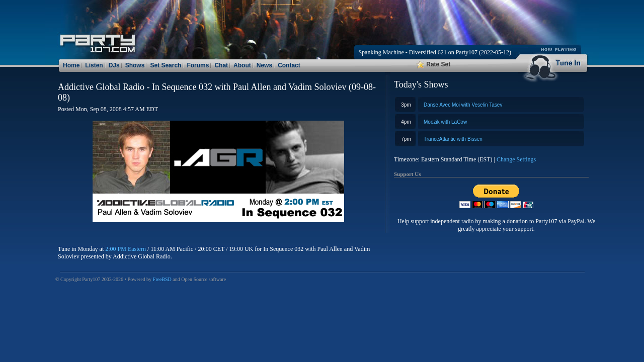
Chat (221, 65)
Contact (289, 65)
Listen (94, 65)
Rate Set (433, 64)
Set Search (166, 65)
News (264, 65)
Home (71, 65)
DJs (114, 65)
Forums (198, 65)
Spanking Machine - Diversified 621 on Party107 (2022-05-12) (435, 52)
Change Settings (516, 159)
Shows (135, 65)
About (242, 65)
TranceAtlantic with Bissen (453, 139)
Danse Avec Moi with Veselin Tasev (463, 105)
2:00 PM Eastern (126, 249)
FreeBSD (162, 279)
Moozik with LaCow (445, 122)
